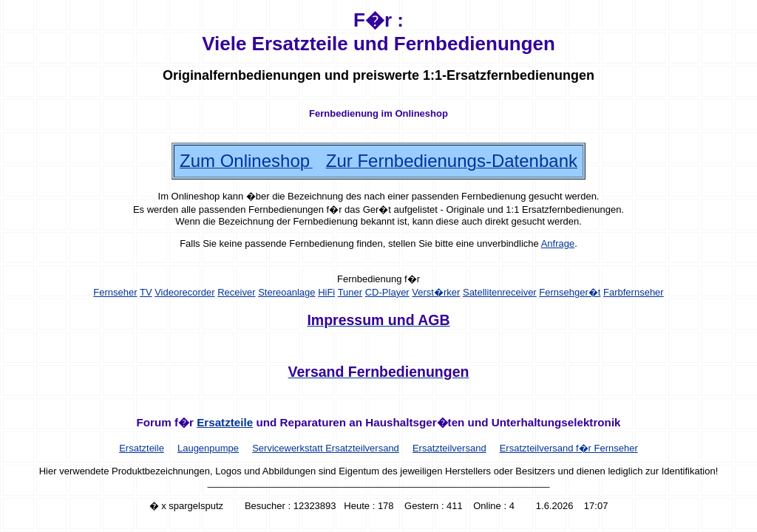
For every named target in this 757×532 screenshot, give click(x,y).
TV (146, 292)
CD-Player (387, 292)
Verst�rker (436, 292)
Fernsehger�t (570, 292)
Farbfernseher (634, 292)
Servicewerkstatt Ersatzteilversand (326, 448)
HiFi (326, 292)
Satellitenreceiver (500, 292)
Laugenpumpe (208, 448)
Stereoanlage (286, 292)
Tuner (350, 292)
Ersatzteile (225, 422)
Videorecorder (184, 292)
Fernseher (115, 292)
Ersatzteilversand (449, 448)
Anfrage (558, 243)
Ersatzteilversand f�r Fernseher (569, 448)
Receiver (236, 292)
